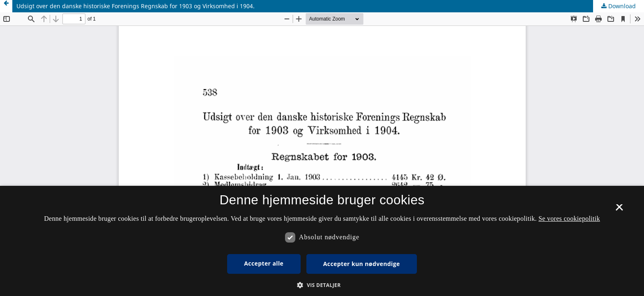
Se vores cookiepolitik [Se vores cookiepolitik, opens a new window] (569, 219)
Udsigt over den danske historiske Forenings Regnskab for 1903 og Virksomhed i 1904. (136, 6)
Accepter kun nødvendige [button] (362, 264)
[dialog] (322, 241)
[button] (322, 285)
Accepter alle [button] (264, 263)
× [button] (619, 210)
